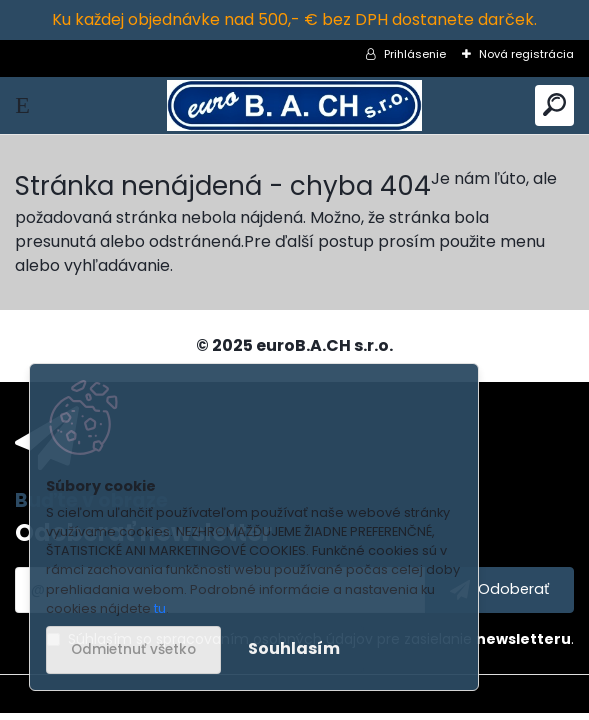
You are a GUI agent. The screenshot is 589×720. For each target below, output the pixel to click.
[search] (554, 105)
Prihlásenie (415, 54)
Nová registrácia (526, 54)
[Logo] (294, 105)
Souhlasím (294, 648)
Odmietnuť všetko (133, 649)
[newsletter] (499, 590)
